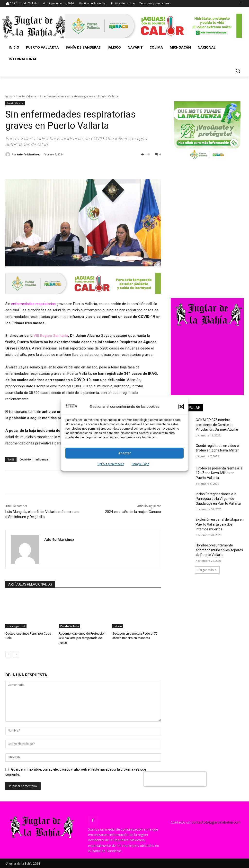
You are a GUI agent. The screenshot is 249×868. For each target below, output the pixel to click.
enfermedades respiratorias (33, 304)
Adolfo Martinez (29, 154)
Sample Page (141, 464)
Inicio (9, 96)
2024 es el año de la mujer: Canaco (133, 512)
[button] (181, 407)
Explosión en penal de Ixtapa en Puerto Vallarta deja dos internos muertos (220, 524)
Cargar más (207, 570)
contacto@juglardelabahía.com (216, 822)
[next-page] (16, 654)
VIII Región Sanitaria (50, 336)
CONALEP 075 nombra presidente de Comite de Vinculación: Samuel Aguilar (217, 425)
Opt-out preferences (111, 464)
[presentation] (175, 779)
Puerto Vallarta (26, 96)
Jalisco (118, 626)
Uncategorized (16, 626)
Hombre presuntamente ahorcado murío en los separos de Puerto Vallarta (219, 550)
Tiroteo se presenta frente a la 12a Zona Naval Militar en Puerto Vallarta (219, 473)
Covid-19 (25, 459)
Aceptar (124, 453)
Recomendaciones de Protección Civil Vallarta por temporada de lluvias (82, 638)
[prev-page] (8, 654)
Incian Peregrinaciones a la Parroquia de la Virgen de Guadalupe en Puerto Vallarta (218, 499)
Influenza (42, 459)
